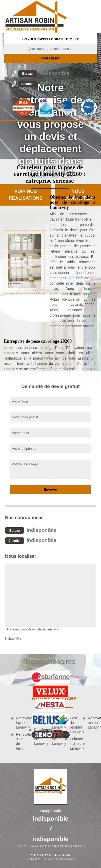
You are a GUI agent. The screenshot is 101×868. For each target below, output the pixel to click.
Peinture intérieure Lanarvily (75, 743)
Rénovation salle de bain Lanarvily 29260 (30, 733)
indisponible (44, 73)
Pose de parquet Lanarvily (75, 725)
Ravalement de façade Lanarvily (39, 737)
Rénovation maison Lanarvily (93, 723)
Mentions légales (50, 855)
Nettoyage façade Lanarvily (21, 723)
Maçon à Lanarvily (57, 723)
